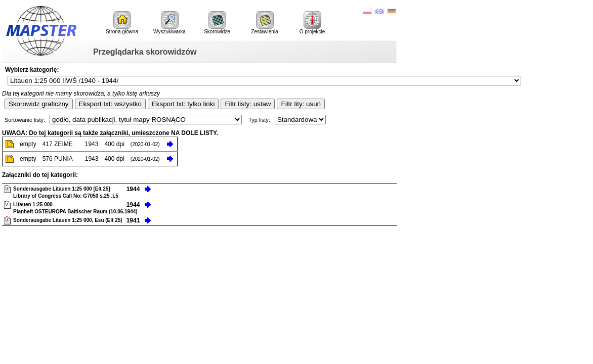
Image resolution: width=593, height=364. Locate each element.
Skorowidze (217, 23)
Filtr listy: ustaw (248, 104)
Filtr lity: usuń (301, 104)
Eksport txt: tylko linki (183, 104)
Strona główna (122, 23)
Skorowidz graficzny (39, 104)
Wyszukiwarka (170, 23)
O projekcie (312, 23)
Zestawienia (264, 23)
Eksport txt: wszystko (110, 104)
